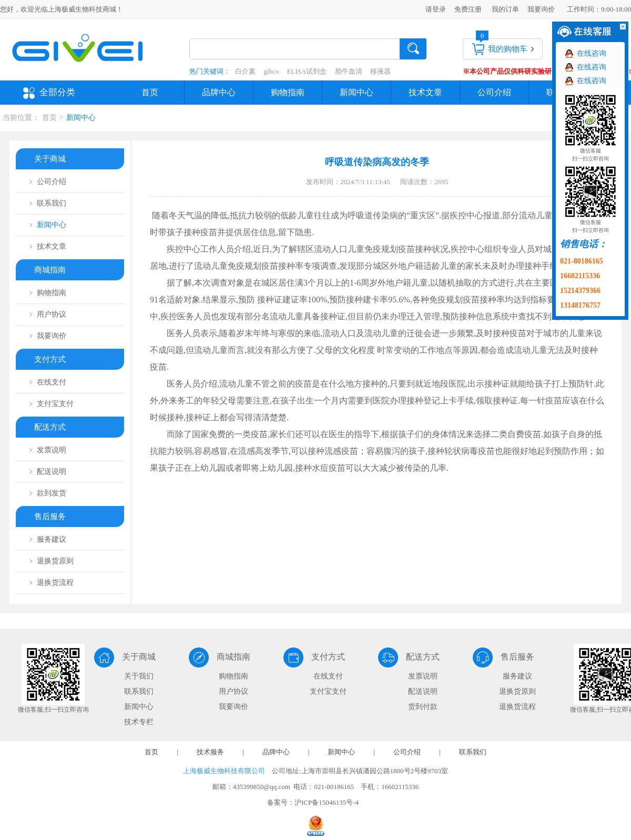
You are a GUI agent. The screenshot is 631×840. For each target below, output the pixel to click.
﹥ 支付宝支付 (50, 404)
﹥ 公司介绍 (47, 182)
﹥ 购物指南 (47, 293)
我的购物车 (508, 49)
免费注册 (468, 9)
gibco (272, 71)
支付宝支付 (328, 691)
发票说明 (423, 676)
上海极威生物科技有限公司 (224, 771)
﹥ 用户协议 (47, 314)
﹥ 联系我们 (47, 203)
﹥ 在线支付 (47, 382)
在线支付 (328, 676)
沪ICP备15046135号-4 (327, 802)
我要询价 (541, 9)
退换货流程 (517, 707)
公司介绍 (494, 92)
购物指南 (288, 92)
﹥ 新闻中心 (47, 225)
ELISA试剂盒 (307, 71)
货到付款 (423, 707)
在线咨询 (592, 53)
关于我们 (139, 676)
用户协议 (233, 691)
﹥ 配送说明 (47, 472)
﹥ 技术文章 (47, 246)
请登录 (436, 9)
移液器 (380, 71)
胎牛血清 (349, 71)
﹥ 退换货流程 (50, 583)
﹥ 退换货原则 (50, 561)
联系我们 (139, 691)
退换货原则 (517, 691)
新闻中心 (357, 92)
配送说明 (423, 691)
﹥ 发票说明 (47, 450)
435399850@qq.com (262, 787)
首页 (150, 92)
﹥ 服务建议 (47, 539)
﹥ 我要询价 (47, 336)
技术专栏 (139, 722)
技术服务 (210, 752)
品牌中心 (219, 92)
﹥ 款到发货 (47, 493)
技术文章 (425, 92)
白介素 (245, 71)
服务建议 (517, 676)
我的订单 (505, 9)
